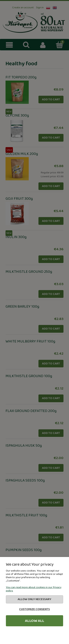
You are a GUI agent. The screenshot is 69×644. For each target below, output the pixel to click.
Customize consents (34, 609)
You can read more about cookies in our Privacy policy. (34, 589)
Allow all (34, 621)
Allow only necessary (34, 599)
